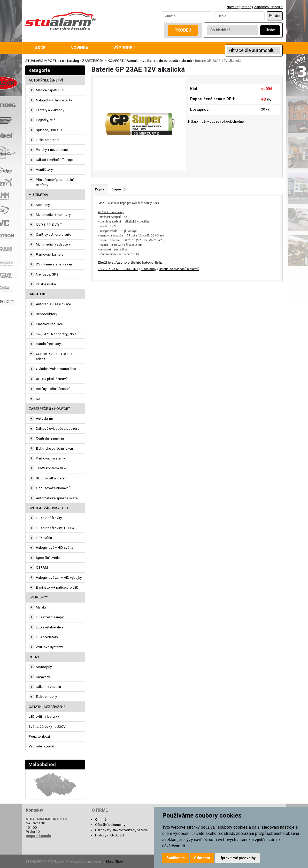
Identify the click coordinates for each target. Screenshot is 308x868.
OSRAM (42, 567)
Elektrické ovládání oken (54, 448)
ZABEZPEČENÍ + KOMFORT (103, 61)
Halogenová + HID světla (55, 547)
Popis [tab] (100, 189)
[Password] (239, 16)
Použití (35, 657)
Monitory (43, 205)
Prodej (183, 30)
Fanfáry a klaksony (50, 110)
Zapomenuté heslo (268, 7)
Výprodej (124, 48)
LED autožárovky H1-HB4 (55, 528)
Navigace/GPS (47, 274)
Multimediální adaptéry (53, 244)
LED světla (44, 538)
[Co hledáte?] (233, 30)
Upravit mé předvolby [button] (237, 858)
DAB (39, 399)
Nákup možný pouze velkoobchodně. (216, 121)
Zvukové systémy (49, 647)
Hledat (270, 30)
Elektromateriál (48, 140)
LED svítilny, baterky (44, 716)
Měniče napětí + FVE (51, 90)
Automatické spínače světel (57, 498)
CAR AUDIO (38, 294)
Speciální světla (48, 558)
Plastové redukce (49, 324)
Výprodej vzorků (41, 746)
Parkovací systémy (50, 458)
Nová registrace (239, 7)
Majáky (41, 607)
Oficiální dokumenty (110, 825)
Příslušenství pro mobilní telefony (55, 182)
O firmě (101, 819)
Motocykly (44, 667)
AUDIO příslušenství (51, 379)
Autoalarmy (135, 61)
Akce (40, 48)
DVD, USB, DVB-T (49, 225)
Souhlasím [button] (176, 858)
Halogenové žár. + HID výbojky (59, 577)
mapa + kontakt (38, 836)
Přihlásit (275, 16)
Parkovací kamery (50, 254)
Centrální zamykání (50, 438)
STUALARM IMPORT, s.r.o (45, 61)
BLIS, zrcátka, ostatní (52, 478)
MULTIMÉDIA (38, 195)
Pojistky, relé (46, 120)
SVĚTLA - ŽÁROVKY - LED (48, 508)
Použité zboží (39, 736)
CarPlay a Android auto (54, 234)
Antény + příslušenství (53, 389)
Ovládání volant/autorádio (56, 369)
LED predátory (47, 637)
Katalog (73, 61)
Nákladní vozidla (48, 687)
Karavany (43, 677)
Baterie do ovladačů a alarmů (170, 61)
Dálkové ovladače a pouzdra (58, 428)
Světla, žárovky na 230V (47, 726)
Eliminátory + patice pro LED (57, 587)
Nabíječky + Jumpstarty (54, 100)
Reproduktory (47, 314)
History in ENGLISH (109, 835)
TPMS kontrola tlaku (52, 468)
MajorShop (115, 861)
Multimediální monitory (53, 214)
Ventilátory (44, 169)
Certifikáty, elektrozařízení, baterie (121, 830)
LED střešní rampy (50, 617)
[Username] (187, 16)
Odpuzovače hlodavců (53, 488)
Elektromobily (46, 696)
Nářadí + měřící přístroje (54, 160)
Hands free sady (48, 344)
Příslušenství (46, 284)
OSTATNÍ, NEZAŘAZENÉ (47, 707)
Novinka (79, 48)
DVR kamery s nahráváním (56, 264)
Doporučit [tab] (119, 189)
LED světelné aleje (50, 627)
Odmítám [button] (202, 858)
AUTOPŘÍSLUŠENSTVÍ (46, 80)
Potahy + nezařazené (52, 150)
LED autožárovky (49, 518)
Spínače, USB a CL (50, 130)
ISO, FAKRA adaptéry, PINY (56, 334)
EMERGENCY (38, 597)
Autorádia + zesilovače (53, 304)
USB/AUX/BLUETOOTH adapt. (54, 356)
